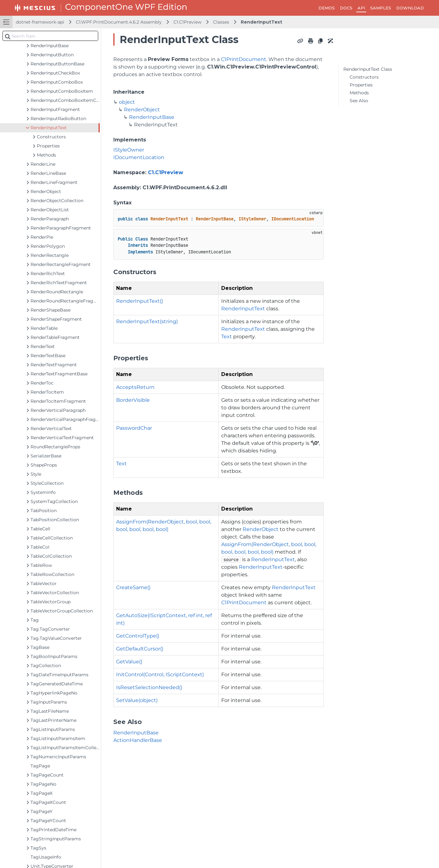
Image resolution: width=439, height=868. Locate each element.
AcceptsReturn (135, 387)
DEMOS (327, 8)
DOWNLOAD (410, 8)
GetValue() (129, 662)
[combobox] (50, 36)
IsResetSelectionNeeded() (149, 687)
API (361, 8)
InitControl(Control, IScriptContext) (160, 674)
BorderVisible (133, 400)
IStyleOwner (129, 150)
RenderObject (142, 110)
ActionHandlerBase (138, 740)
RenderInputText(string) (147, 321)
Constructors (364, 77)
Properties (361, 85)
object (127, 102)
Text (227, 337)
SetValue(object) (137, 700)
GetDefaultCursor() (140, 649)
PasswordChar (134, 428)
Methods (359, 93)
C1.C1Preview (187, 22)
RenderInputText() (140, 301)
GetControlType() (138, 636)
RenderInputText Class (368, 69)
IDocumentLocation (139, 157)
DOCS (346, 8)
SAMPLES (381, 8)
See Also (359, 101)
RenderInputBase (152, 117)
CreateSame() (133, 587)
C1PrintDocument (244, 59)
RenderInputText (262, 22)
